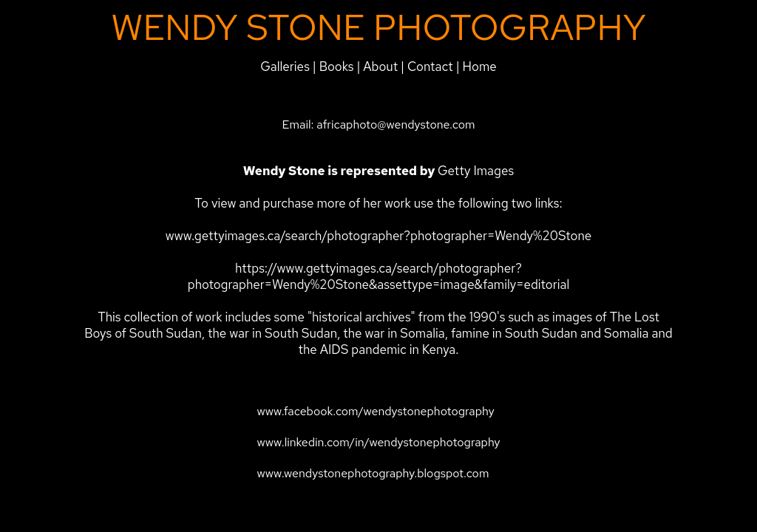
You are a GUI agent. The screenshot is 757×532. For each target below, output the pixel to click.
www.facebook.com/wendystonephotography (375, 411)
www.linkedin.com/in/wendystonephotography (378, 442)
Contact (430, 66)
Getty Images (476, 171)
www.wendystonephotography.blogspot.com (373, 473)
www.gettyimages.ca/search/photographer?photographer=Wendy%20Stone (379, 236)
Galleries (285, 66)
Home (480, 66)
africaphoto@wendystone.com (396, 125)
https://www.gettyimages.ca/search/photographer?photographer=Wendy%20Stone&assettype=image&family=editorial (378, 276)
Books (337, 66)
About (382, 66)
